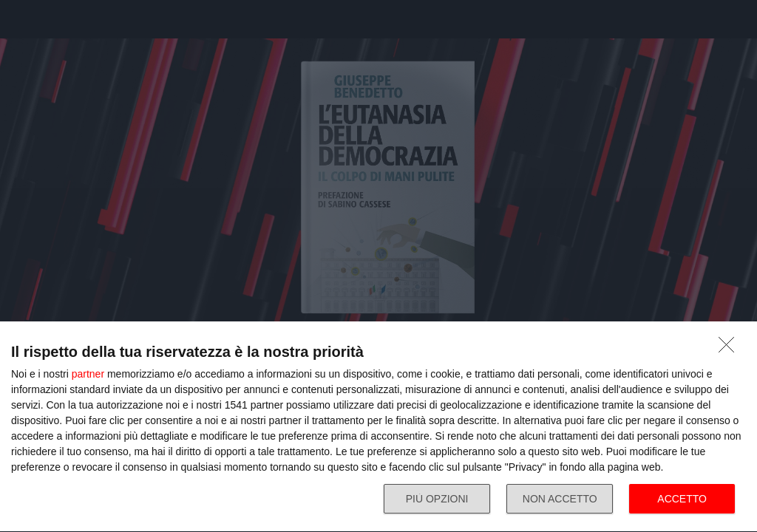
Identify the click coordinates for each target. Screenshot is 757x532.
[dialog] (378, 427)
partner (88, 374)
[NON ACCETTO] (730, 349)
